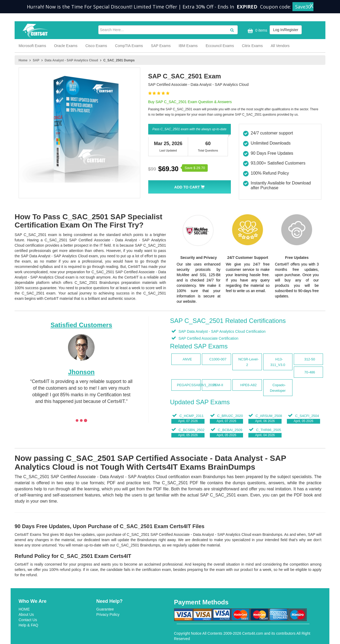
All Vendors (280, 46)
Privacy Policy (108, 614)
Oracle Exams (66, 46)
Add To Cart (189, 187)
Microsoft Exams (32, 46)
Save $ (195, 168)
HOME (24, 609)
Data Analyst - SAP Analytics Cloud (71, 60)
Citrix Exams (252, 46)
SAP (36, 60)
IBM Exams (188, 46)
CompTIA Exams (129, 46)
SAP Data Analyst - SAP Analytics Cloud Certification (222, 331)
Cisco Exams (96, 46)
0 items (257, 31)
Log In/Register (286, 30)
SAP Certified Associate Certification (208, 338)
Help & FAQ (28, 625)
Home (23, 60)
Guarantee (105, 609)
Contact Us (28, 620)
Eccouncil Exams (220, 46)
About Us (26, 614)
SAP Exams (161, 46)
